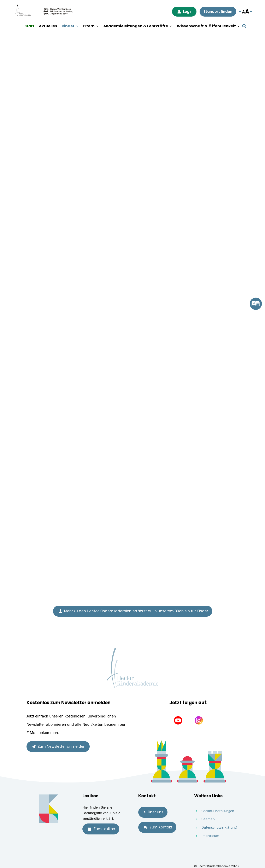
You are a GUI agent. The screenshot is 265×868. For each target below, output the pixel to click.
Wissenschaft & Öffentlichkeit (206, 26)
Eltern (89, 26)
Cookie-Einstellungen (218, 811)
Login (185, 12)
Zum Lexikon (102, 829)
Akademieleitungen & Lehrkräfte (136, 26)
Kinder (68, 26)
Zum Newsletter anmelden (59, 746)
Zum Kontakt (158, 827)
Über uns (154, 812)
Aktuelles (48, 26)
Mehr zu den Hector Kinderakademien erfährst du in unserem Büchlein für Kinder (133, 611)
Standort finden (218, 12)
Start (29, 26)
